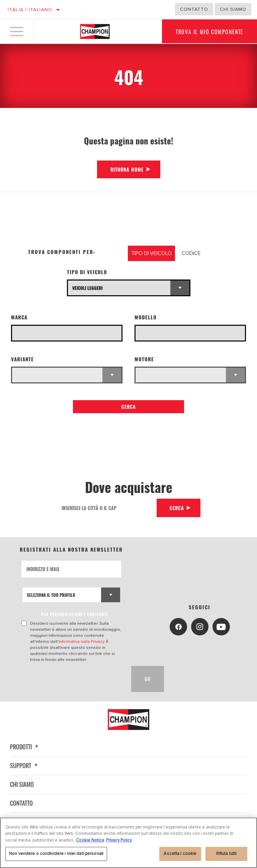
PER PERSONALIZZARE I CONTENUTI (75, 614)
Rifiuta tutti (227, 854)
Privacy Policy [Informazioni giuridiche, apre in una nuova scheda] (119, 840)
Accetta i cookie (180, 854)
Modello (146, 317)
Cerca (129, 407)
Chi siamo (22, 784)
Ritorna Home (127, 169)
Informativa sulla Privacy (81, 641)
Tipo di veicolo (87, 272)
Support (25, 765)
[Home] (95, 32)
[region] (128, 843)
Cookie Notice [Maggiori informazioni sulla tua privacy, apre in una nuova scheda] (90, 840)
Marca (19, 317)
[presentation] (72, 679)
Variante (22, 359)
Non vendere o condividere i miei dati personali (56, 854)
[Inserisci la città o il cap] (106, 508)
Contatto (194, 9)
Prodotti (25, 747)
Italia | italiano (30, 10)
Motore (144, 359)
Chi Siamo (233, 9)
